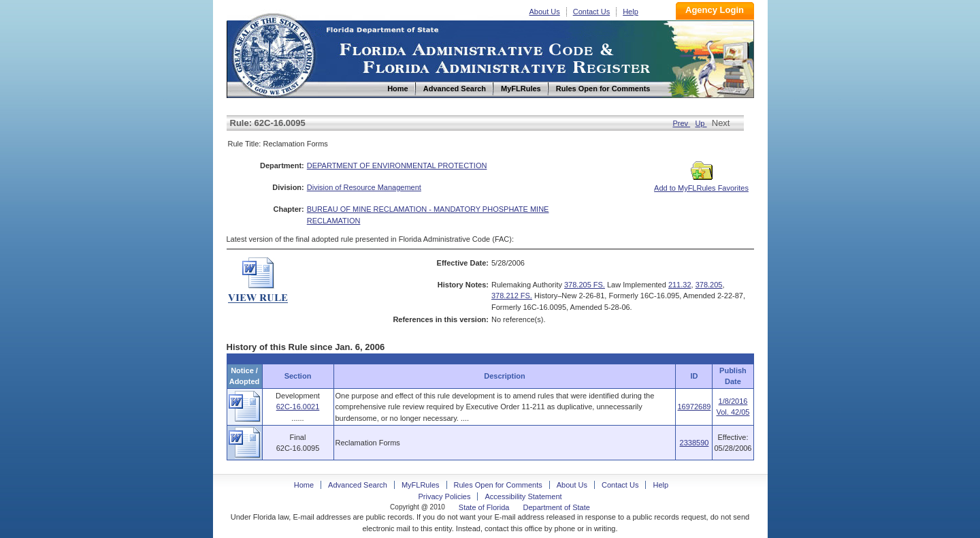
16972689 (694, 407)
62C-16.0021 (298, 407)
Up (701, 123)
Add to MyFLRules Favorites (701, 184)
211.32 (680, 285)
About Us (545, 12)
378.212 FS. (512, 296)
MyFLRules (421, 485)
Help (631, 12)
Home (273, 53)
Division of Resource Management (364, 187)
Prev (681, 123)
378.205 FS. (585, 285)
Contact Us (591, 12)
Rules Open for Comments (498, 485)
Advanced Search (358, 485)
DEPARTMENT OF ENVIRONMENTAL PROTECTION (397, 165)
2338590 (695, 443)
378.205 (709, 285)
